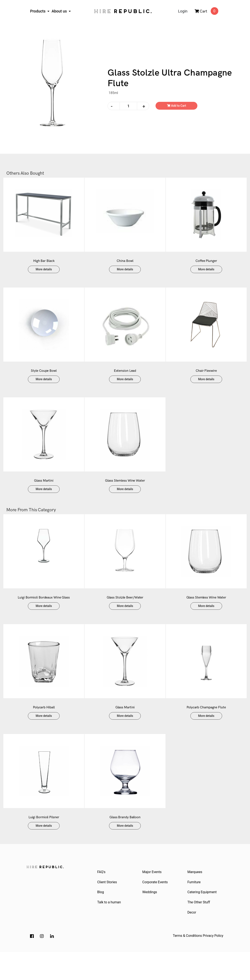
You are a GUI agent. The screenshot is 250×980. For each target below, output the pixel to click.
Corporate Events (156, 908)
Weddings (150, 918)
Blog (101, 918)
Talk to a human (109, 929)
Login (183, 11)
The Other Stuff (199, 929)
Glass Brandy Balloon (125, 842)
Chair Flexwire (206, 379)
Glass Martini (44, 493)
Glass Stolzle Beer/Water (125, 614)
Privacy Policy (213, 964)
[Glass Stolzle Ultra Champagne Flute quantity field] (128, 106)
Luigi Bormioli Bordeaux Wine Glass (44, 614)
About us (60, 11)
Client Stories (107, 908)
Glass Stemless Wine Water (125, 493)
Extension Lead (125, 379)
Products (38, 11)
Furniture (195, 908)
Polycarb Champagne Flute (206, 729)
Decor (192, 940)
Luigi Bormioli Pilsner (44, 842)
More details (44, 274)
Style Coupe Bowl (44, 379)
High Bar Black (44, 265)
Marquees (195, 897)
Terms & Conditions (187, 964)
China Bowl (125, 265)
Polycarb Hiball (44, 729)
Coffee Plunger (206, 265)
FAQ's (102, 897)
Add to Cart (177, 106)
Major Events (152, 897)
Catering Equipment (202, 918)
